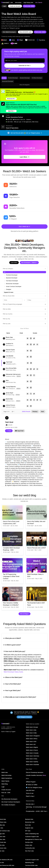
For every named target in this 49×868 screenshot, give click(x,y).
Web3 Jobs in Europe (32, 727)
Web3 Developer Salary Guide (13, 672)
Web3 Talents (5, 781)
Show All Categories (25, 85)
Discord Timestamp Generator (35, 772)
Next (43, 412)
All (5, 272)
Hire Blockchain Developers (9, 799)
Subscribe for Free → (25, 66)
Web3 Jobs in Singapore (33, 736)
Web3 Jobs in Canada (32, 753)
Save (9, 431)
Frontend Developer (13, 78)
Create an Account (15, 6)
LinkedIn (9, 425)
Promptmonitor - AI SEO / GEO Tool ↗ (37, 811)
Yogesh (13, 732)
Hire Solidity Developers (8, 805)
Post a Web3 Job (24, 227)
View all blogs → (24, 614)
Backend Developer (25, 78)
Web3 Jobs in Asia (31, 730)
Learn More (25, 157)
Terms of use (30, 793)
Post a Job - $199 (29, 6)
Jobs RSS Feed (30, 790)
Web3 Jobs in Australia (32, 765)
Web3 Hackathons (7, 778)
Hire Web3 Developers (9, 32)
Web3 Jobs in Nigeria (32, 747)
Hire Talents (39, 3)
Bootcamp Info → (11, 99)
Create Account (6, 790)
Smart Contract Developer (13, 286)
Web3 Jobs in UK (31, 744)
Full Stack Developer (37, 78)
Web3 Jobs (5, 772)
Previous (35, 412)
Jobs (12, 3)
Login (4, 6)
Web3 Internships (6, 775)
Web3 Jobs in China (32, 759)
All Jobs (4, 78)
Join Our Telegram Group (34, 788)
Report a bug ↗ (30, 796)
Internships (18, 3)
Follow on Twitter (32, 785)
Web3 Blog (5, 784)
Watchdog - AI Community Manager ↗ (36, 808)
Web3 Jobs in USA (31, 742)
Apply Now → (11, 111)
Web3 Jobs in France (32, 750)
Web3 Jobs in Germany (33, 756)
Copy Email (19, 431)
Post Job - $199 (6, 793)
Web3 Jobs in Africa (32, 739)
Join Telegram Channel (24, 717)
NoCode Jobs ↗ (30, 804)
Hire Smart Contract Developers (11, 802)
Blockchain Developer (8, 81)
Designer (8, 289)
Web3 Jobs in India (31, 733)
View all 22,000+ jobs (25, 32)
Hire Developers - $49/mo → (29, 263)
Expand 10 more (9, 292)
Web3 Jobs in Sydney (32, 762)
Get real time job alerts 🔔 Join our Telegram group (24, 133)
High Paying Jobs (28, 3)
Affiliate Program (31, 782)
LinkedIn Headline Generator (36, 775)
